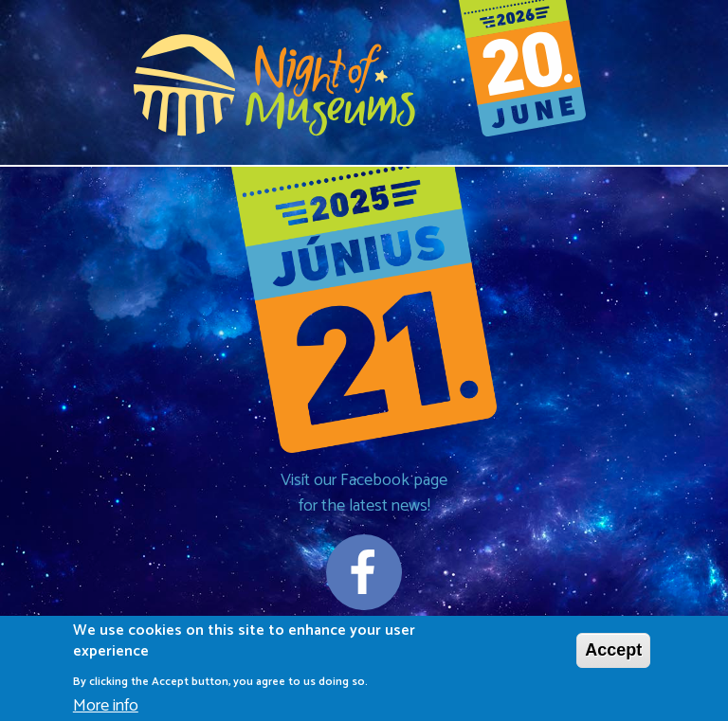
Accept (613, 655)
